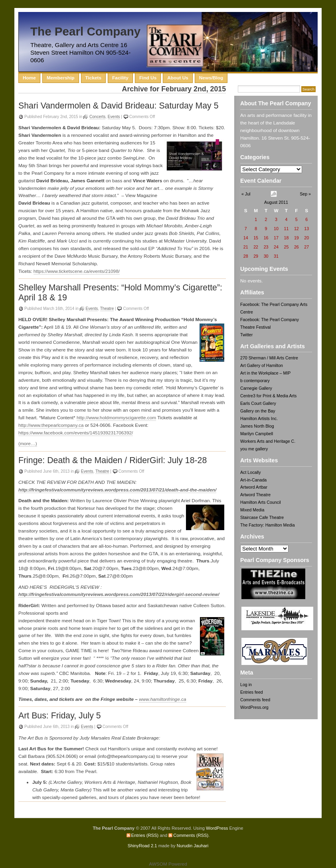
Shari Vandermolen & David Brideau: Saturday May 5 (119, 106)
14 (246, 238)
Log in (246, 685)
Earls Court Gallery (258, 403)
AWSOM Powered (168, 864)
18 (286, 238)
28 (246, 256)
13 (306, 229)
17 (276, 238)
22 (256, 247)
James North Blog (257, 426)
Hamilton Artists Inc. (259, 418)
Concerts (97, 117)
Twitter (246, 335)
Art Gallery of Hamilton (262, 365)
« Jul (246, 194)
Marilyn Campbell (257, 434)
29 (256, 256)
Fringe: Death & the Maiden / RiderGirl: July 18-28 (113, 460)
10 (276, 229)
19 (296, 238)
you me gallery (254, 449)
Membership (61, 78)
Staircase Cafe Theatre (262, 517)
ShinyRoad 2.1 (142, 846)
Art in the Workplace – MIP (265, 373)
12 (296, 229)
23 (266, 247)
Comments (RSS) (191, 835)
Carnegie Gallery (256, 388)
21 (246, 247)
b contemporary (255, 381)
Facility (120, 78)
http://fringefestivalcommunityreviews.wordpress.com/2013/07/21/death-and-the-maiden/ (117, 490)
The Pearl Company (85, 31)
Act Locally (250, 472)
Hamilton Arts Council (261, 502)
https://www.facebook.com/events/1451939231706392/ (76, 433)
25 (286, 247)
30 (266, 256)
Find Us (148, 78)
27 (306, 247)
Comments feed (255, 700)
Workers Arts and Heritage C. (268, 441)
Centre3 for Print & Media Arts (268, 396)
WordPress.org (254, 707)
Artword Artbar (254, 487)
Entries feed (252, 692)
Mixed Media (252, 510)
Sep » (305, 194)
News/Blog (211, 78)
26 (296, 247)
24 (276, 247)
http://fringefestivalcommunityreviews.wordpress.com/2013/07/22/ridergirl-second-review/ (119, 594)
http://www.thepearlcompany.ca (51, 425)
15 (256, 238)
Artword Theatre (255, 495)
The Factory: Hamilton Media (268, 525)
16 (266, 238)
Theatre (107, 309)
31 (276, 256)
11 (286, 229)
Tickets (94, 78)
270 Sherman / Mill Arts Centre (269, 358)
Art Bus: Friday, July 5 (60, 716)
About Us (178, 78)
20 (306, 238)
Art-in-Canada (253, 480)
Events (114, 117)
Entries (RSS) (145, 835)
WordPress (217, 828)
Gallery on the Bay (258, 411)
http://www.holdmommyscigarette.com (116, 418)
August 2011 (276, 202)
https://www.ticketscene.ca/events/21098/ (77, 271)
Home (29, 78)
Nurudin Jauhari (193, 846)
